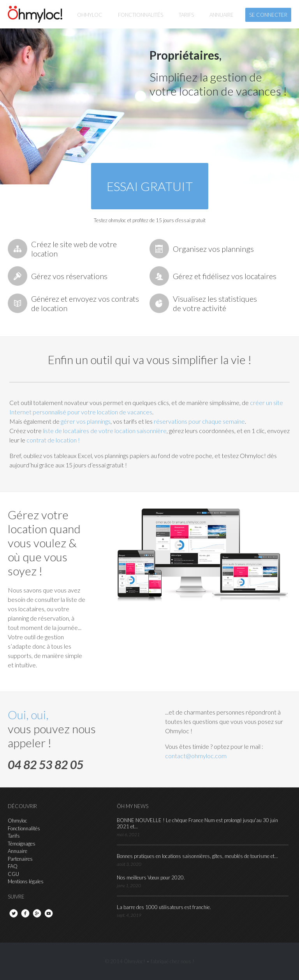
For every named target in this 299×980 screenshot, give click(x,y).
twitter (14, 913)
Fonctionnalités (24, 828)
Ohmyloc (90, 15)
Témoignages (22, 844)
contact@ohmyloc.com (196, 756)
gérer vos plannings (86, 421)
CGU (13, 874)
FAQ (13, 866)
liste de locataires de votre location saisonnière (105, 431)
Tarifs (14, 836)
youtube (49, 913)
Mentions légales (26, 881)
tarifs (186, 15)
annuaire (222, 15)
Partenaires (20, 859)
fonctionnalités (141, 15)
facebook (25, 913)
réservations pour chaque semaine (199, 421)
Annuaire (18, 851)
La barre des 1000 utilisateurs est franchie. (164, 907)
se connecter (268, 15)
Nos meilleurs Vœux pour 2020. (151, 877)
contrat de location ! (53, 440)
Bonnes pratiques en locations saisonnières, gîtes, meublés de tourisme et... (197, 856)
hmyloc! (35, 14)
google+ (37, 913)
